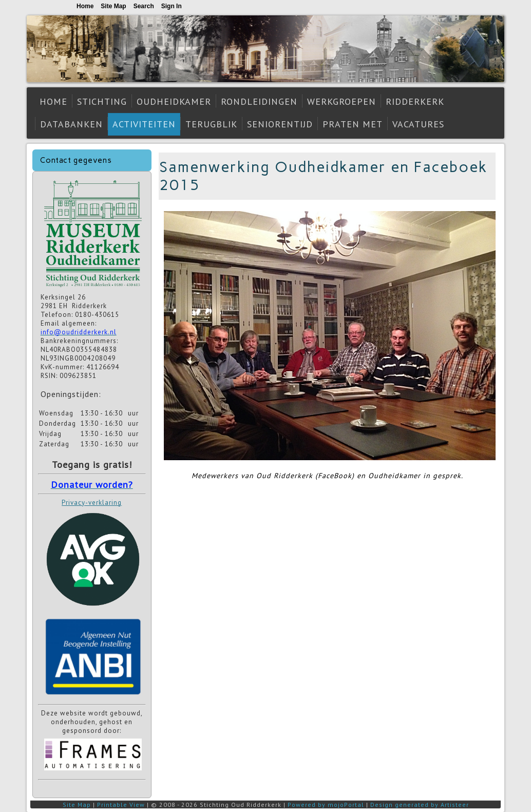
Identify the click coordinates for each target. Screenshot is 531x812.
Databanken (71, 124)
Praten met (353, 124)
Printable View (121, 805)
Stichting (102, 101)
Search (144, 6)
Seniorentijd (280, 124)
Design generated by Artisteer (420, 805)
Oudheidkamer (174, 101)
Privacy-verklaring (92, 503)
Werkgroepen (342, 101)
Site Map (77, 805)
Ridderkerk (415, 101)
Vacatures (418, 124)
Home (53, 101)
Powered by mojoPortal (326, 805)
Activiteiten (144, 124)
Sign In (172, 6)
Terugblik (211, 124)
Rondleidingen (259, 101)
